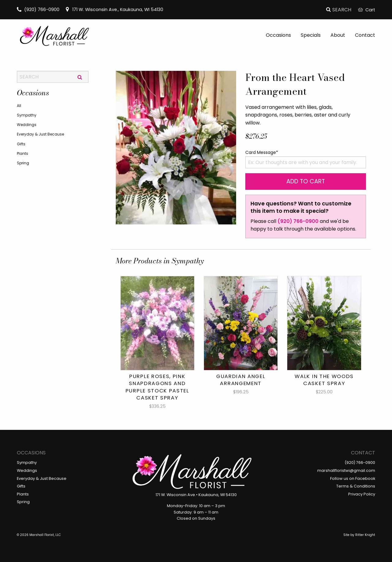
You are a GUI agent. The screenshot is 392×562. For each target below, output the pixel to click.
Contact (365, 35)
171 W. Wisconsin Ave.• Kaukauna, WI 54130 (196, 495)
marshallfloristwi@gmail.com (346, 470)
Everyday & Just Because (40, 134)
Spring (23, 163)
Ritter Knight (365, 535)
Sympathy (27, 115)
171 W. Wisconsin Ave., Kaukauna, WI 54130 (114, 10)
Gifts (21, 144)
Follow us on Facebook (353, 478)
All (19, 106)
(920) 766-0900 (38, 10)
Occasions (278, 35)
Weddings (27, 125)
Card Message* (262, 152)
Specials (311, 35)
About (338, 35)
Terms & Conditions (356, 486)
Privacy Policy (362, 494)
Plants (23, 153)
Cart (367, 10)
